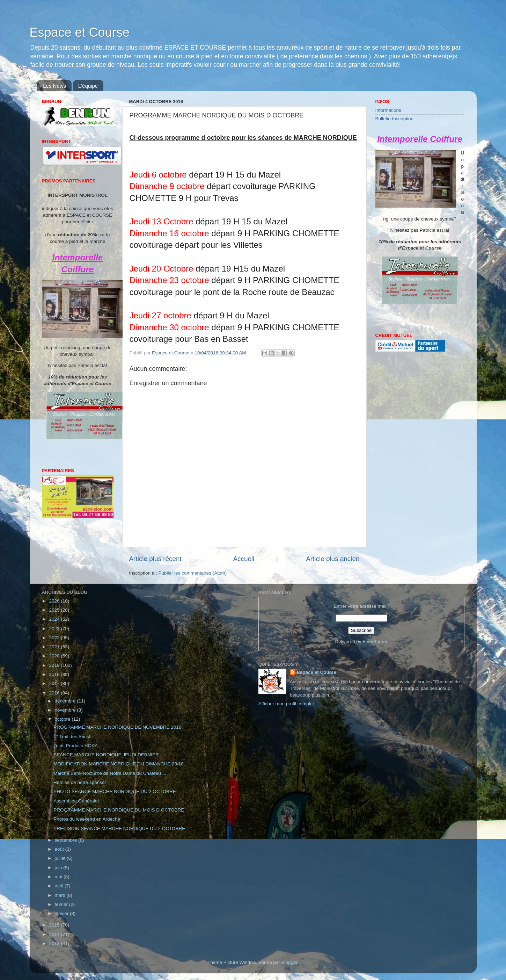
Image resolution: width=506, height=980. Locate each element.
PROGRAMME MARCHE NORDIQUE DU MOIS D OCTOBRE (119, 810)
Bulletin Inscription (395, 119)
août (60, 849)
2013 (55, 943)
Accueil (244, 559)
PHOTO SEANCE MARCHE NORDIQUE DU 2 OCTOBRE (115, 791)
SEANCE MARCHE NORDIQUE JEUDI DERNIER (106, 755)
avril (60, 886)
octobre (63, 719)
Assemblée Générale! (76, 801)
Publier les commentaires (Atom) (193, 573)
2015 (55, 925)
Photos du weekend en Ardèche (87, 819)
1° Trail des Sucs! (72, 737)
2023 (55, 629)
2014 (55, 934)
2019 (55, 665)
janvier (63, 913)
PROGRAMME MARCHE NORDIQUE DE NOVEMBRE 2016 (117, 727)
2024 (55, 619)
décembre (66, 701)
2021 (55, 647)
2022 (55, 638)
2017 (55, 683)
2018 (55, 674)
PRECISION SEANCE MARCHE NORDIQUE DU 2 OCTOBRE (119, 828)
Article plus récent (155, 559)
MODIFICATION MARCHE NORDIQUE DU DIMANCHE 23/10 (119, 764)
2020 (55, 656)
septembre (67, 840)
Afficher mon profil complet (286, 704)
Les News (54, 86)
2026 (55, 601)
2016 (55, 693)
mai (59, 877)
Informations (388, 110)
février (62, 904)
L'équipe (88, 86)
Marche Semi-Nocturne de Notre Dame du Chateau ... (110, 773)
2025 (55, 610)
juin (59, 868)
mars (61, 895)
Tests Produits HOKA (76, 746)
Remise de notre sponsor (80, 782)
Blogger (289, 962)
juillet (61, 858)
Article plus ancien (333, 559)
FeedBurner (375, 642)
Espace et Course (80, 32)
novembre (66, 710)
